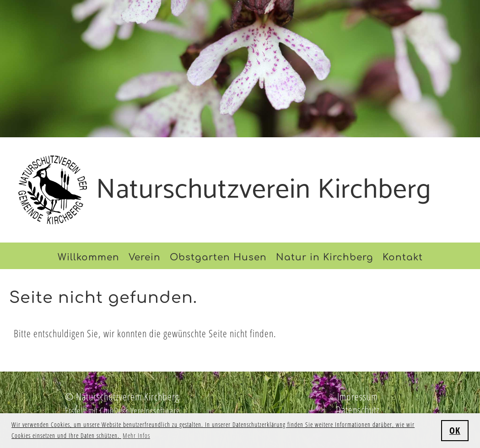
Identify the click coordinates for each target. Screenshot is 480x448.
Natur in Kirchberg (325, 257)
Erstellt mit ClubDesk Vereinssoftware (122, 410)
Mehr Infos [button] (136, 435)
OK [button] (455, 430)
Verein (145, 257)
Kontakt (403, 257)
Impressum (358, 396)
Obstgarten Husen (218, 257)
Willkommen (89, 257)
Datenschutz (358, 410)
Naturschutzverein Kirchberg (264, 190)
